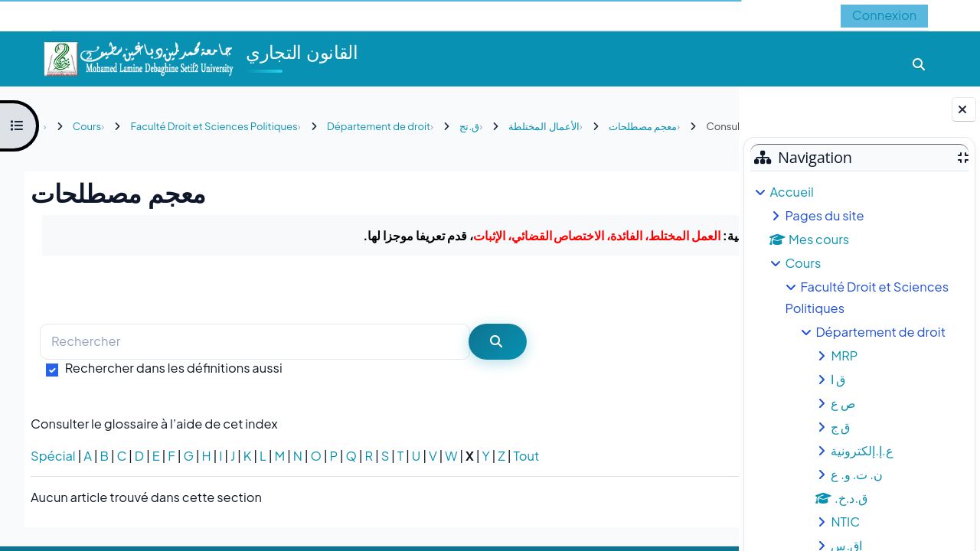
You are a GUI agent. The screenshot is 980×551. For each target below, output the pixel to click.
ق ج (840, 427)
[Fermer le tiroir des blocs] (964, 109)
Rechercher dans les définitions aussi (174, 399)
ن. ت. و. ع (857, 474)
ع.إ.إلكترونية (862, 450)
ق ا (838, 379)
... (696, 321)
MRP (844, 355)
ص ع (843, 403)
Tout (526, 487)
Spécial (53, 487)
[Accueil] (138, 57)
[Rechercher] (255, 374)
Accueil (791, 192)
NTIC (845, 522)
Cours (803, 263)
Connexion (884, 15)
